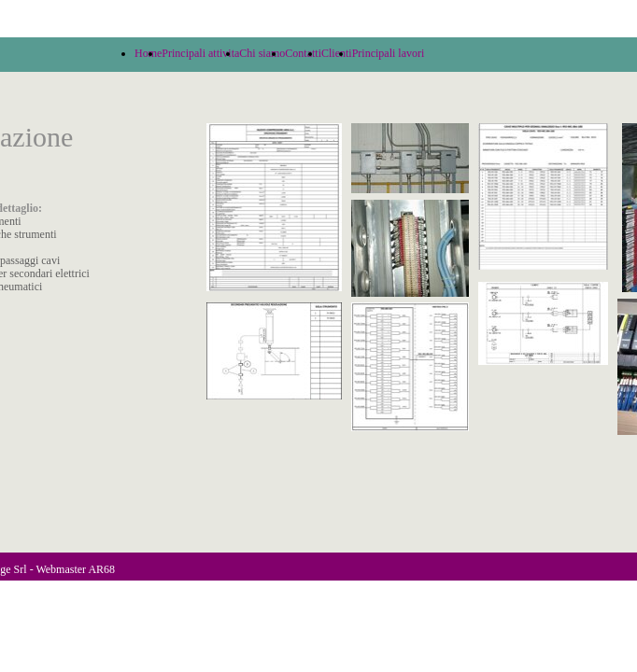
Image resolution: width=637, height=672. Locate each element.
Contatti (303, 53)
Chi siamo (262, 53)
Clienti (337, 53)
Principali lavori (389, 53)
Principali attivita (200, 53)
